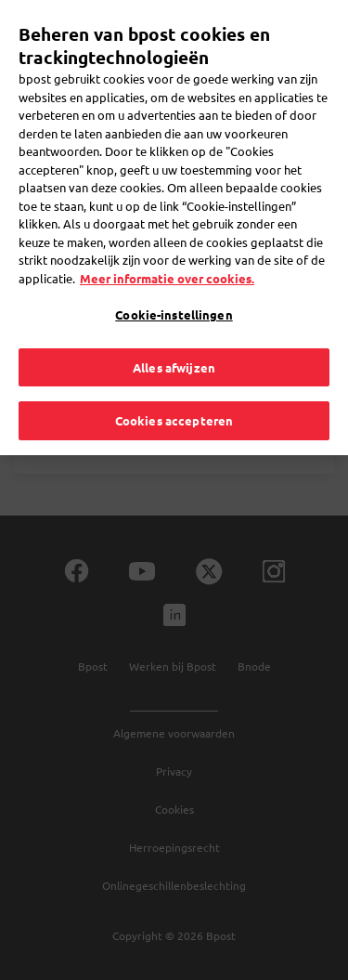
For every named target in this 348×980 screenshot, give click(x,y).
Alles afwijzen (174, 333)
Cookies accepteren (174, 387)
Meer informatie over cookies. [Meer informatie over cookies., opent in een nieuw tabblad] (167, 244)
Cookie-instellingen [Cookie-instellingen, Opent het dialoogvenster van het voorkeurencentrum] (174, 281)
